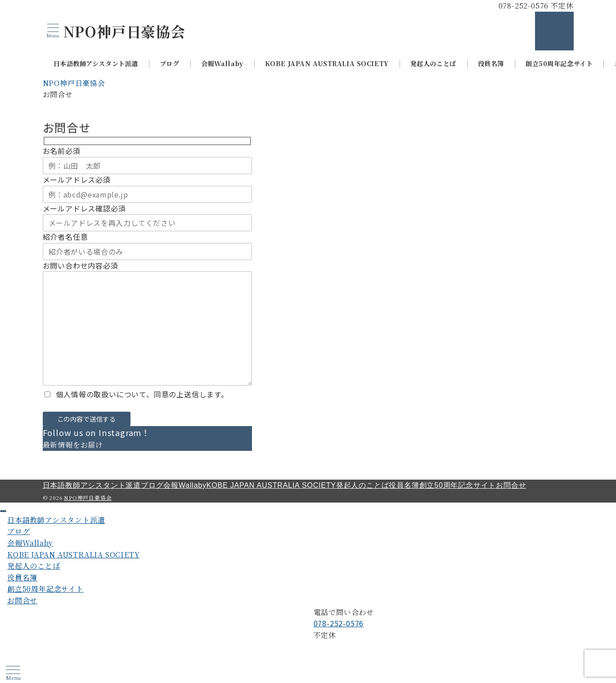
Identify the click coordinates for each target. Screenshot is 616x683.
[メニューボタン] (53, 31)
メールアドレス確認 (84, 208)
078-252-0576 (339, 623)
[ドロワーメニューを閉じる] (3, 511)
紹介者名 (65, 237)
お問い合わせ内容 (81, 265)
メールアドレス (77, 180)
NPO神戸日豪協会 (124, 31)
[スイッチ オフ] (554, 31)
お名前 (62, 151)
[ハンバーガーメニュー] (13, 673)
